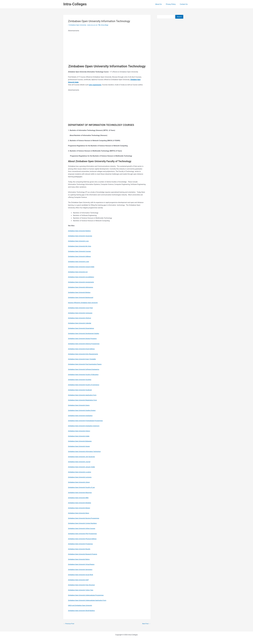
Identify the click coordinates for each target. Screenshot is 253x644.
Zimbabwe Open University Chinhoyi (81, 318)
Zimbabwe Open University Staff (79, 580)
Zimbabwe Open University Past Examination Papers (86, 364)
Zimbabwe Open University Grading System (83, 410)
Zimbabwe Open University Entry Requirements (84, 354)
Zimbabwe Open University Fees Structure (83, 585)
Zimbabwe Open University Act (79, 272)
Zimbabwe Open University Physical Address (84, 539)
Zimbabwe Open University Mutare (80, 508)
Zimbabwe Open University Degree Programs (84, 338)
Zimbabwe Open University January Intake (83, 467)
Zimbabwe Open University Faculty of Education (85, 374)
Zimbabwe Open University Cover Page (82, 308)
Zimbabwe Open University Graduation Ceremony (85, 426)
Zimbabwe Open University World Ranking (83, 611)
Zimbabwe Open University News (80, 513)
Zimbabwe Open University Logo (79, 241)
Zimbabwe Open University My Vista (81, 246)
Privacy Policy (172, 4)
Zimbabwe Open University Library (80, 482)
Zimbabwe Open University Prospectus (82, 544)
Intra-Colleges (75, 4)
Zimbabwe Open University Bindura (80, 292)
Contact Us (184, 4)
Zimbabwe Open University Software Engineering (85, 369)
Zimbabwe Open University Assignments (82, 282)
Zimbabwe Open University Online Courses (83, 528)
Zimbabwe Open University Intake (80, 436)
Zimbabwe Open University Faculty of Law (83, 487)
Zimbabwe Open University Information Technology (86, 451)
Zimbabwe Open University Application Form (84, 395)
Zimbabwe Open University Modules (81, 503)
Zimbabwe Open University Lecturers (81, 477)
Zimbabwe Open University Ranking (80, 231)
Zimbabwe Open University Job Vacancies (83, 457)
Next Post (146, 624)
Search (179, 17)
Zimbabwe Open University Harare (80, 446)
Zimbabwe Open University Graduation (81, 416)
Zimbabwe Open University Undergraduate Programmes (88, 595)
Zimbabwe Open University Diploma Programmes (85, 344)
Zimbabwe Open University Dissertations (82, 328)
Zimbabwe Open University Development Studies (85, 333)
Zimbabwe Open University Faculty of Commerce (85, 385)
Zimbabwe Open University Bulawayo (81, 441)
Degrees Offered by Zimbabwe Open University (84, 303)
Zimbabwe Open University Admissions (82, 287)
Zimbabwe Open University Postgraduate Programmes (87, 421)
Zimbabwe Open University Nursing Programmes (85, 518)
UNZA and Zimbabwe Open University (81, 605)
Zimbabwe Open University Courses (81, 251)
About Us (161, 4)
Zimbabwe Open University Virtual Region (83, 564)
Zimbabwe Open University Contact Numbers (84, 523)
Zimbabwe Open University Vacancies (81, 236)
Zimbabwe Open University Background (82, 297)
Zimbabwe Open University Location (81, 472)
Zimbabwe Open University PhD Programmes (84, 534)
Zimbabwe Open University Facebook (81, 390)
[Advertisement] (107, 47)
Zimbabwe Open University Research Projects (84, 554)
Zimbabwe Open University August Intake (82, 267)
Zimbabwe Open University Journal (80, 462)
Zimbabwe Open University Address (81, 256)
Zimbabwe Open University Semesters (81, 569)
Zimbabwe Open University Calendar (81, 323)
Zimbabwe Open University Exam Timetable (83, 359)
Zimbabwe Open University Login (80, 262)
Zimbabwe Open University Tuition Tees (82, 590)
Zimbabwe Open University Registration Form (84, 400)
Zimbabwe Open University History (80, 431)
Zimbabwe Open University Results (80, 549)
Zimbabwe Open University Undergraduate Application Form (89, 600)
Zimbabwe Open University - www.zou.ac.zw (85, 25)
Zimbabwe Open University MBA (79, 498)
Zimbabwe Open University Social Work (82, 575)
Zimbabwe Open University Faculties (81, 380)
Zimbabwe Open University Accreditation (82, 277)
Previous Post (69, 624)
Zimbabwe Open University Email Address (83, 349)
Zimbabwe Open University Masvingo (81, 493)
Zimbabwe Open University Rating (80, 559)
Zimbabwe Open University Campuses (81, 313)
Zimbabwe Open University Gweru (80, 405)
